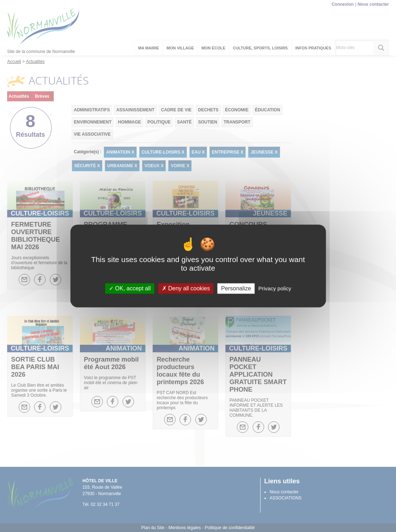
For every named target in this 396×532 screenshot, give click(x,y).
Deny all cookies (186, 288)
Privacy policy (275, 288)
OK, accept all (130, 288)
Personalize (236, 288)
